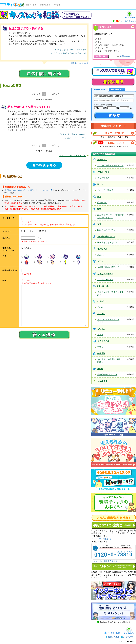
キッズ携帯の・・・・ (107, 178)
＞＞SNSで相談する (103, 539)
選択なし (43, 231)
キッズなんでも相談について (114, 72)
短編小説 (101, 353)
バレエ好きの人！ (105, 280)
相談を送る (113, 82)
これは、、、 (103, 307)
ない (100, 42)
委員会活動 (102, 203)
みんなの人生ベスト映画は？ (110, 166)
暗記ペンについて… (106, 230)
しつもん (101, 329)
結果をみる (125, 56)
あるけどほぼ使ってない (109, 51)
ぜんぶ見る (102, 381)
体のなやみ (102, 249)
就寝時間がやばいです (107, 375)
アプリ (100, 347)
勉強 (99, 224)
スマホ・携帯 (103, 172)
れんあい (101, 301)
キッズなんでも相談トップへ (73, 156)
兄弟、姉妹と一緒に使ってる (111, 45)
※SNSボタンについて (80, 63)
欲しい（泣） (104, 48)
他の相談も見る (44, 165)
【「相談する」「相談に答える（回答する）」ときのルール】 (29, 190)
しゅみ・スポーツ (105, 274)
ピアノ (100, 335)
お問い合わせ (114, 637)
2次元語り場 (103, 286)
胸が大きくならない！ (107, 242)
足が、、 (101, 255)
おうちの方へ (129, 637)
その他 (100, 369)
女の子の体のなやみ (106, 237)
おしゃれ (101, 314)
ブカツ (100, 261)
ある (100, 39)
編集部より (102, 160)
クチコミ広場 (103, 341)
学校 (99, 197)
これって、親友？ (105, 190)
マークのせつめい (128, 21)
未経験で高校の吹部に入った (110, 267)
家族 (99, 209)
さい (39, 238)
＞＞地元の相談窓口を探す (105, 561)
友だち (100, 184)
